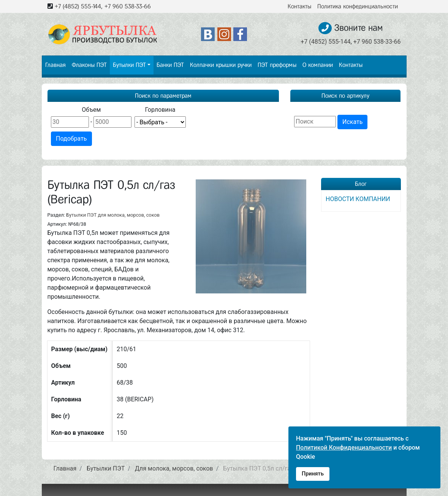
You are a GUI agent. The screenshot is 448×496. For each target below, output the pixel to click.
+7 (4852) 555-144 (78, 6)
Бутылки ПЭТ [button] (129, 65)
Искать (352, 122)
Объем (91, 110)
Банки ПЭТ (170, 65)
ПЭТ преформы (277, 65)
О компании (318, 65)
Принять (313, 474)
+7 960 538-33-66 (128, 6)
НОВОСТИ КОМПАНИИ (358, 199)
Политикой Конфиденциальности (344, 448)
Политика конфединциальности (358, 6)
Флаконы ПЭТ (89, 65)
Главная (55, 65)
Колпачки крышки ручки (221, 65)
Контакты (299, 6)
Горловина (160, 110)
